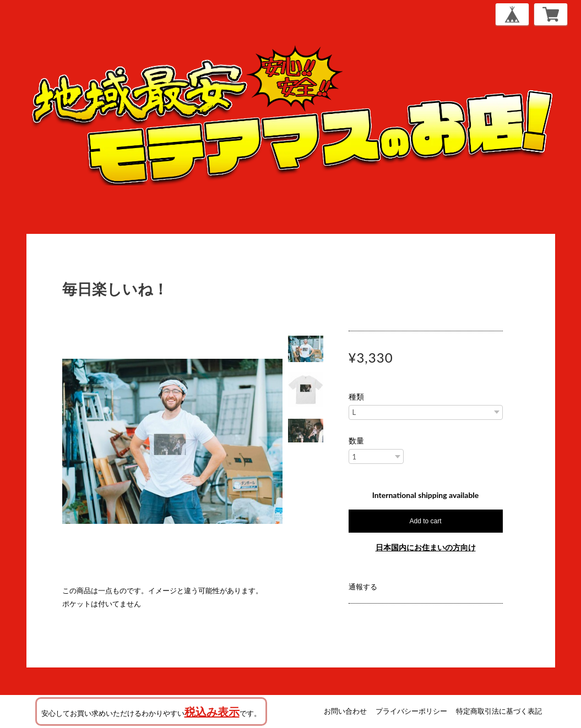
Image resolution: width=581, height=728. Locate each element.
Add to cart (425, 521)
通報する (363, 587)
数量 (356, 441)
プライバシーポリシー (411, 711)
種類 (356, 397)
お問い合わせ (345, 711)
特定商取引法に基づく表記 (499, 711)
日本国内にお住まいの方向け (426, 547)
